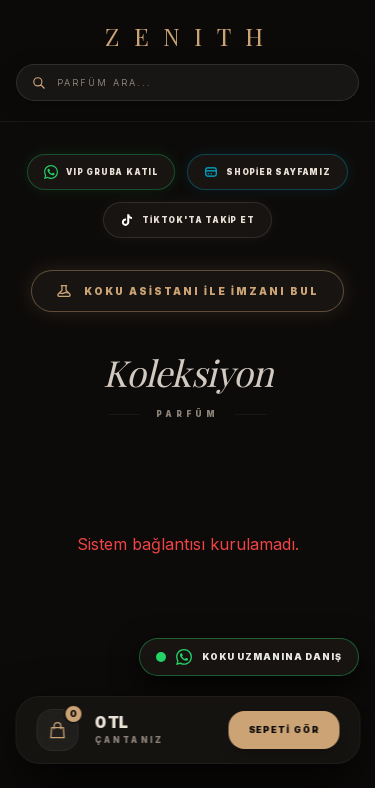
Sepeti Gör (283, 729)
